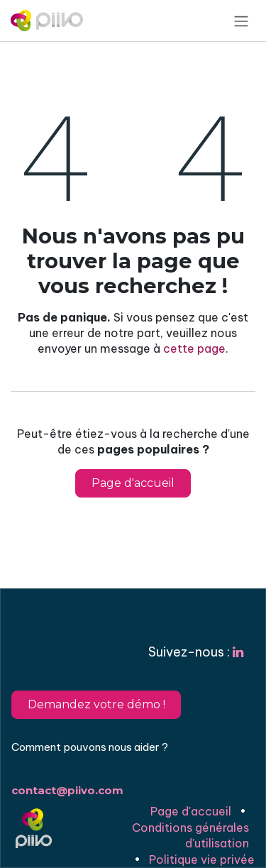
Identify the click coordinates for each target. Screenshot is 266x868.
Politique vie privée (202, 859)
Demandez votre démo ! (96, 704)
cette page (194, 348)
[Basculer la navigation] (241, 21)
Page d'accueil (133, 483)
